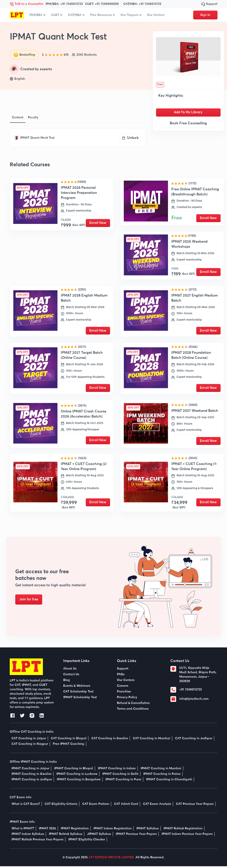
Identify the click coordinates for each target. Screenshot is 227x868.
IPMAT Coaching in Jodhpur (32, 781)
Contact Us (71, 676)
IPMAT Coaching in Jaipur (30, 770)
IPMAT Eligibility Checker (87, 841)
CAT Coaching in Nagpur (30, 746)
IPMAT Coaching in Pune (123, 781)
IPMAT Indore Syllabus (28, 836)
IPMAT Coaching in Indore (117, 770)
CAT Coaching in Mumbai (152, 740)
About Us (70, 670)
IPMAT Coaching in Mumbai (161, 770)
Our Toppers (131, 15)
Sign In (205, 15)
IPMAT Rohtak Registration (183, 830)
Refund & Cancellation (133, 705)
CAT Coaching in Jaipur (29, 740)
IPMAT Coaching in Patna (162, 776)
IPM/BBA (37, 15)
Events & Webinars (77, 688)
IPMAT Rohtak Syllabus (66, 836)
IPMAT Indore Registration (113, 830)
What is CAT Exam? (26, 806)
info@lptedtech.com (194, 701)
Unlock (130, 138)
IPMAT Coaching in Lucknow (77, 776)
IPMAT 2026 (47, 830)
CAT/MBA (76, 15)
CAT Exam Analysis (157, 806)
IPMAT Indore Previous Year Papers (187, 836)
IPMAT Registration (75, 830)
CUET (57, 15)
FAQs (121, 676)
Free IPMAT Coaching (69, 746)
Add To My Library (188, 113)
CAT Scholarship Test (78, 693)
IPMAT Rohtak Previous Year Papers (37, 841)
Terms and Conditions (133, 711)
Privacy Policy (127, 699)
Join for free (31, 601)
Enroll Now (98, 223)
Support (209, 4)
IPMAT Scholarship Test (80, 699)
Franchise (124, 693)
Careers (123, 688)
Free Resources (103, 15)
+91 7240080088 (107, 4)
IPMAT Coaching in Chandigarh (169, 781)
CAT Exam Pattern (96, 806)
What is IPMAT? (23, 830)
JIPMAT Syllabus (99, 836)
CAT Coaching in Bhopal (69, 740)
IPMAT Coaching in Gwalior (31, 776)
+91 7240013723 (72, 4)
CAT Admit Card (126, 806)
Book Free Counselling (188, 123)
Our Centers (156, 15)
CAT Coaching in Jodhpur (194, 740)
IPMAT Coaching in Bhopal (74, 770)
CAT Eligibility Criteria (61, 806)
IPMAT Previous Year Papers (136, 836)
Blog (67, 682)
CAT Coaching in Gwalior (110, 740)
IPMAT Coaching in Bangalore (79, 781)
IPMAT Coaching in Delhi (120, 776)
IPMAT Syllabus (148, 830)
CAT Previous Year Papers (195, 806)
